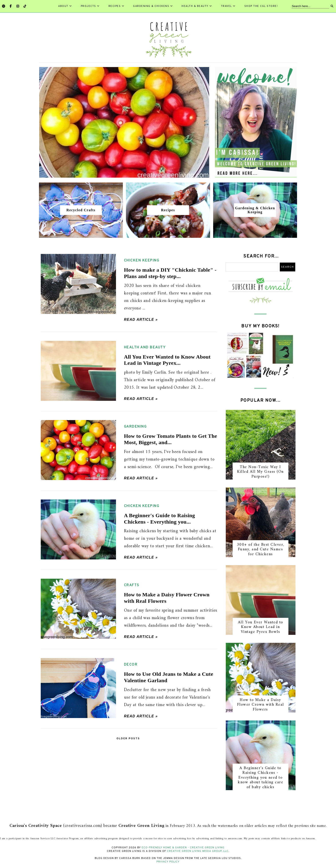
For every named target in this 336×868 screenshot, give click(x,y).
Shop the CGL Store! (261, 6)
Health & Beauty (197, 6)
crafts (132, 585)
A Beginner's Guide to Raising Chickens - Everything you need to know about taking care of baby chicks (260, 778)
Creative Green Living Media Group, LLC (198, 851)
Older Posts (128, 739)
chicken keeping (142, 261)
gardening (135, 427)
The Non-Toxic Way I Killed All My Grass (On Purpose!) (260, 472)
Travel (228, 6)
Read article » (141, 320)
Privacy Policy (168, 862)
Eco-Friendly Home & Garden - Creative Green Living (183, 848)
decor (131, 665)
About (65, 6)
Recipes (116, 6)
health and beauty (145, 348)
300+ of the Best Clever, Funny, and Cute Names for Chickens (261, 549)
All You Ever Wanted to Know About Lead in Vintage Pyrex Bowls (261, 627)
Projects (90, 6)
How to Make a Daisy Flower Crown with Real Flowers (261, 705)
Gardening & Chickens (153, 6)
